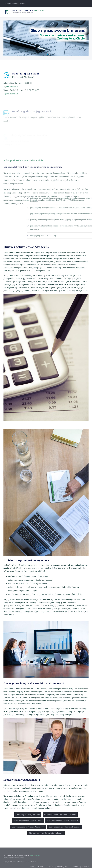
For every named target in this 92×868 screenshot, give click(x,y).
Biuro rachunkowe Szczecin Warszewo (62, 821)
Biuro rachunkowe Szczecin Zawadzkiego (46, 833)
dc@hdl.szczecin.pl (11, 95)
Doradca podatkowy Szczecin (28, 814)
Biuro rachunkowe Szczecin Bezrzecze (65, 827)
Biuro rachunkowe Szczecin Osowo (28, 821)
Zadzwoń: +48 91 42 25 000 (14, 3)
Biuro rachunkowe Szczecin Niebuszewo (28, 827)
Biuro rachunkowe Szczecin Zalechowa (60, 814)
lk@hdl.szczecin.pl (11, 88)
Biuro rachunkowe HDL (22, 864)
